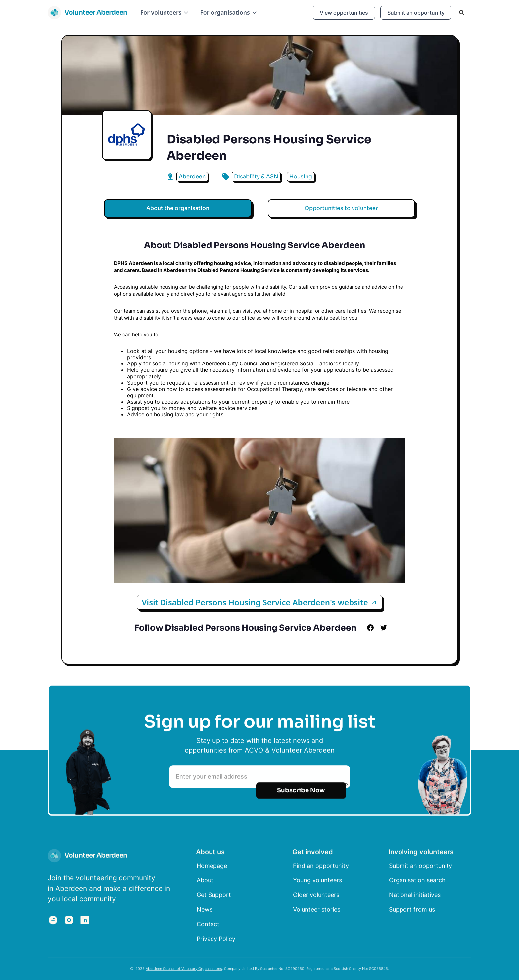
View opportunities (344, 13)
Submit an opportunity (416, 13)
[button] (165, 12)
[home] (87, 13)
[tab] (178, 208)
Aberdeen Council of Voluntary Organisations (184, 970)
